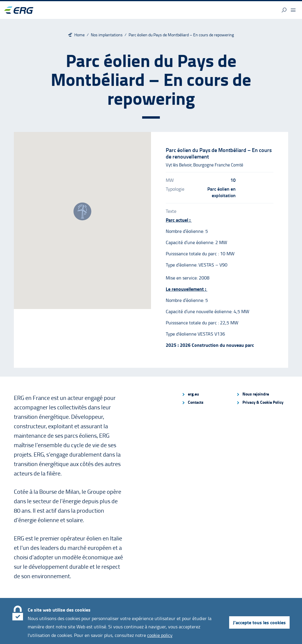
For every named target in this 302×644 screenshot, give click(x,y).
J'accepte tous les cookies (259, 622)
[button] (284, 10)
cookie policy (160, 635)
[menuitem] (206, 394)
